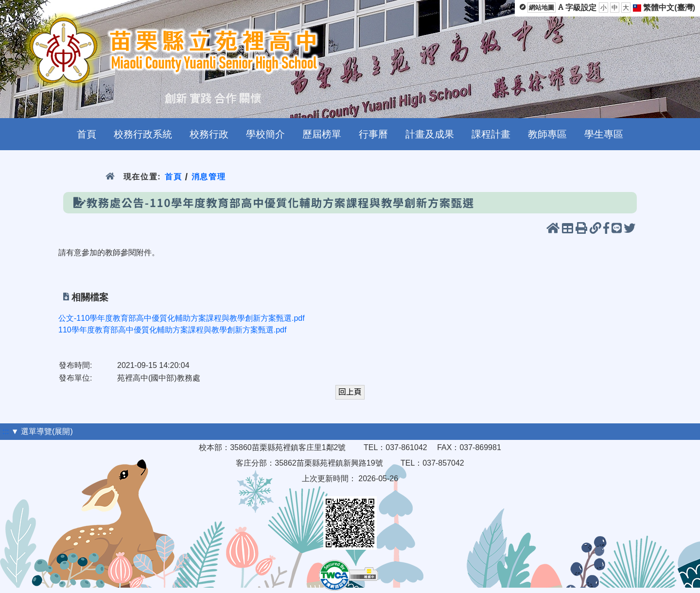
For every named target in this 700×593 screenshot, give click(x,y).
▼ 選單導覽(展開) (42, 431)
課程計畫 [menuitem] (491, 134)
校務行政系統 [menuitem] (143, 134)
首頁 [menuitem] (87, 134)
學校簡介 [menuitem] (265, 134)
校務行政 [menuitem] (209, 134)
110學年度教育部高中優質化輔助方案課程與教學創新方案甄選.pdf (172, 330)
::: (6, 431)
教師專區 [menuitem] (547, 134)
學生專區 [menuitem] (604, 134)
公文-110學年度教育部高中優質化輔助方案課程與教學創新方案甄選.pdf (182, 318)
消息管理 (209, 177)
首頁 (173, 177)
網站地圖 (542, 8)
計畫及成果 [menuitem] (430, 134)
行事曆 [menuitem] (373, 134)
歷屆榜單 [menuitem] (322, 134)
